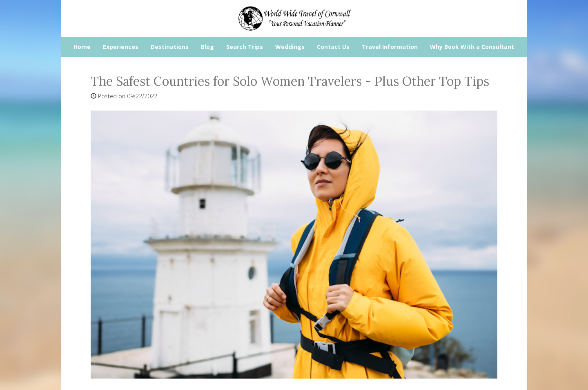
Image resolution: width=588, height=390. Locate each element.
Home (82, 47)
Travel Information (390, 47)
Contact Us (333, 47)
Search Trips (245, 47)
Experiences (121, 47)
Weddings (290, 47)
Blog (207, 47)
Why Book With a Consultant (472, 47)
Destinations (170, 47)
